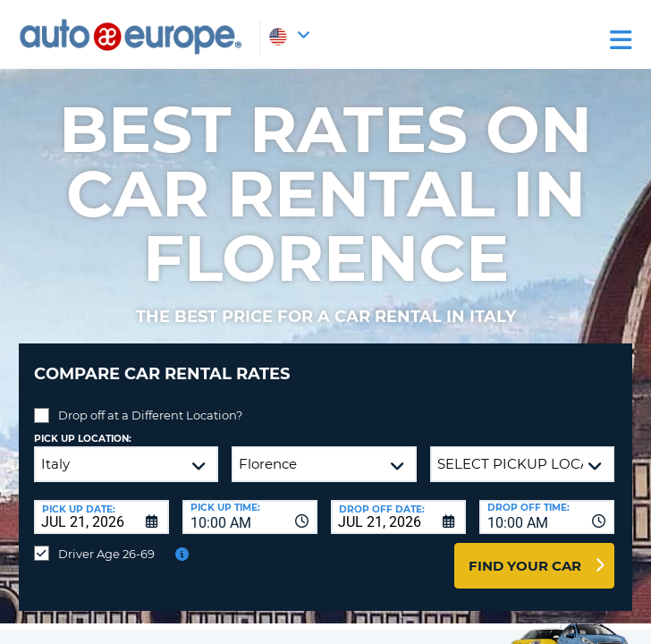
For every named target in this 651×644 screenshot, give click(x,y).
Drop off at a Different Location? (150, 415)
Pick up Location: (83, 439)
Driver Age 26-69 (106, 554)
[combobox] (250, 517)
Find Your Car (525, 566)
